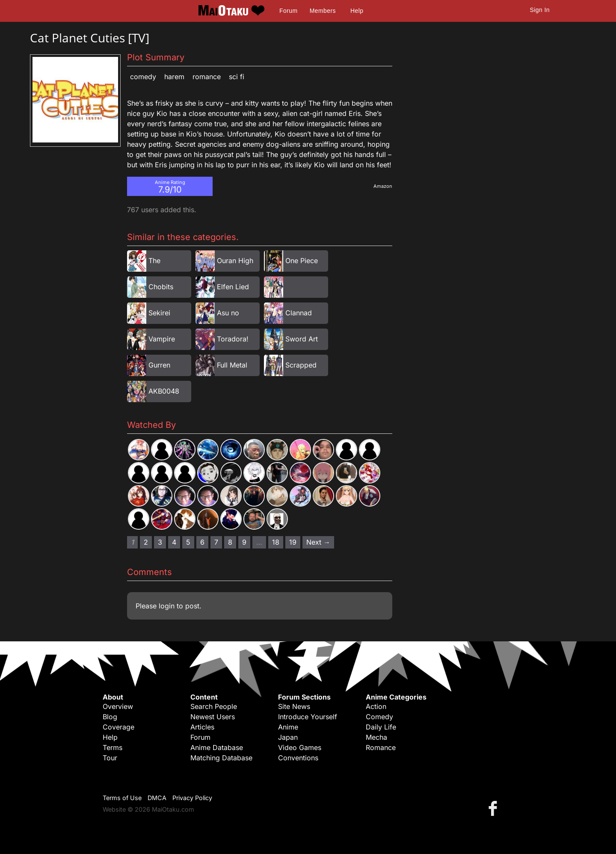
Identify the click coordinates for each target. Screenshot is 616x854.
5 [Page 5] (188, 542)
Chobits (161, 287)
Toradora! (233, 339)
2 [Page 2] (146, 542)
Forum (288, 11)
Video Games (300, 747)
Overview (118, 706)
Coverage (118, 727)
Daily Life (381, 727)
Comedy (143, 77)
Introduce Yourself (308, 717)
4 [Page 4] (174, 542)
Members (323, 11)
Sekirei (159, 313)
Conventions (298, 758)
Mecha (376, 737)
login (167, 606)
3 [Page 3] (160, 542)
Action (376, 706)
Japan (288, 737)
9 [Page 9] (244, 542)
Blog (110, 717)
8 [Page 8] (230, 542)
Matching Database (221, 758)
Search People (214, 706)
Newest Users (213, 717)
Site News (294, 706)
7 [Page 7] (216, 542)
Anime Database (217, 747)
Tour (110, 758)
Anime (288, 727)
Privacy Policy (192, 798)
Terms (113, 747)
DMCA (157, 798)
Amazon (383, 186)
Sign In (540, 10)
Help (357, 11)
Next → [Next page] (318, 542)
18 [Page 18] (276, 542)
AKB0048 (164, 391)
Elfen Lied (233, 287)
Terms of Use (122, 798)
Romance (207, 77)
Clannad (299, 313)
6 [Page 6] (202, 542)
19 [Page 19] (293, 542)
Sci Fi (237, 77)
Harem (174, 77)
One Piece (302, 261)
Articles (202, 727)
